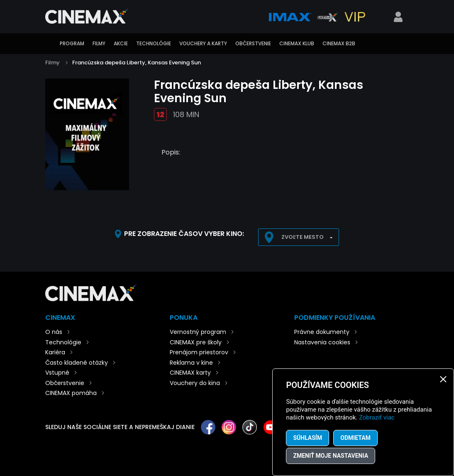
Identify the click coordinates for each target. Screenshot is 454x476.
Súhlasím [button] (308, 438)
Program (72, 43)
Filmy (99, 43)
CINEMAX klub (297, 43)
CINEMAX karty (190, 373)
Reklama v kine (191, 363)
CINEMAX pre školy (196, 342)
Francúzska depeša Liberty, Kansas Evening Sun (137, 63)
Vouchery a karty (203, 43)
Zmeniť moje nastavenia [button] (331, 456)
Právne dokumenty (322, 332)
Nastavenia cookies (322, 342)
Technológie (154, 43)
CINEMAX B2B (339, 43)
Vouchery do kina (195, 383)
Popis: (171, 152)
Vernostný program (198, 332)
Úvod (49, 44)
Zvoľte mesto (303, 237)
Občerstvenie (253, 43)
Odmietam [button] (355, 438)
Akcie (121, 43)
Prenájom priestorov (199, 352)
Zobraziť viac (377, 417)
